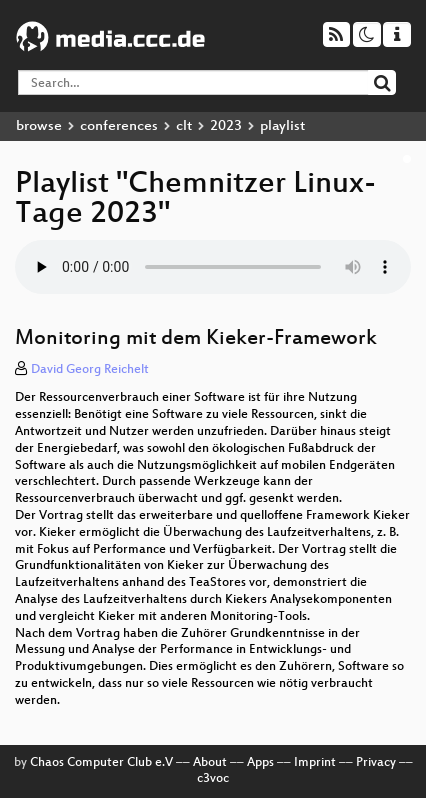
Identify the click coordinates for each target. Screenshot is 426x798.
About (210, 763)
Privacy (376, 763)
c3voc (213, 779)
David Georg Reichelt (90, 370)
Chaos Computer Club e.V (101, 763)
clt (184, 126)
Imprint (315, 763)
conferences (119, 126)
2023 (226, 126)
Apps (260, 763)
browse (39, 126)
